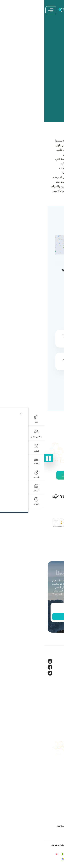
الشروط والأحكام (52, 796)
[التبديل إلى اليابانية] (13, 854)
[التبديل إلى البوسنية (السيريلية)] (19, 859)
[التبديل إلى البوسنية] (45, 854)
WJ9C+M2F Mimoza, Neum (35, 273)
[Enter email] (32, 608)
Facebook (54, 667)
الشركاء (56, 708)
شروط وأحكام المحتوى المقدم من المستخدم (37, 826)
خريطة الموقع (53, 773)
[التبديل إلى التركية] (32, 859)
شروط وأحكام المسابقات (47, 814)
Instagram (54, 661)
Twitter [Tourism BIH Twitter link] (56, 673)
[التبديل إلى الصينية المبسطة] (26, 859)
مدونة (58, 702)
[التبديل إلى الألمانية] (26, 854)
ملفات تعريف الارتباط (49, 802)
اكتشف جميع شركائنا (32, 475)
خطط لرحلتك (53, 743)
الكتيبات (56, 749)
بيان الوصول (54, 820)
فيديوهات (56, 714)
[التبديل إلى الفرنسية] (32, 854)
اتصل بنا (56, 761)
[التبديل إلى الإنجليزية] (52, 854)
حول (58, 696)
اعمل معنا (55, 767)
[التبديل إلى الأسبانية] (39, 859)
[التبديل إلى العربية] (39, 854)
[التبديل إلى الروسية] (45, 859)
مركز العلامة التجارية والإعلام (45, 720)
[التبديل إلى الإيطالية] (19, 854)
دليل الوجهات (53, 755)
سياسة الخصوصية (51, 808)
